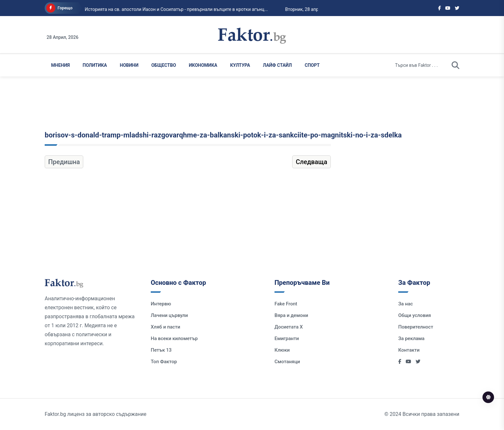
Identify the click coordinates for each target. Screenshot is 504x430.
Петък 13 (161, 350)
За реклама (411, 338)
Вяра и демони (291, 315)
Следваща (311, 162)
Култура (240, 65)
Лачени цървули (169, 315)
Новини (129, 65)
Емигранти (287, 338)
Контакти (409, 350)
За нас (405, 304)
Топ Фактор (164, 362)
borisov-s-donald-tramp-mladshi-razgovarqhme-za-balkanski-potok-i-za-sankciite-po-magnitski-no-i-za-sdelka (223, 135)
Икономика (203, 65)
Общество (164, 65)
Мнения (60, 65)
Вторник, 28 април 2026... (305, 9)
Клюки (282, 350)
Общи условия (415, 315)
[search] (455, 65)
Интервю (161, 304)
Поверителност (416, 327)
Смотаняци (287, 362)
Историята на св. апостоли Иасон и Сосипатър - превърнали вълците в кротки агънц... (169, 9)
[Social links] (440, 8)
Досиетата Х (289, 327)
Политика (95, 65)
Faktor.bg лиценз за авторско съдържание (95, 414)
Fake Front (286, 304)
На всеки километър (174, 338)
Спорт (312, 65)
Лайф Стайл (277, 65)
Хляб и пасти (165, 327)
